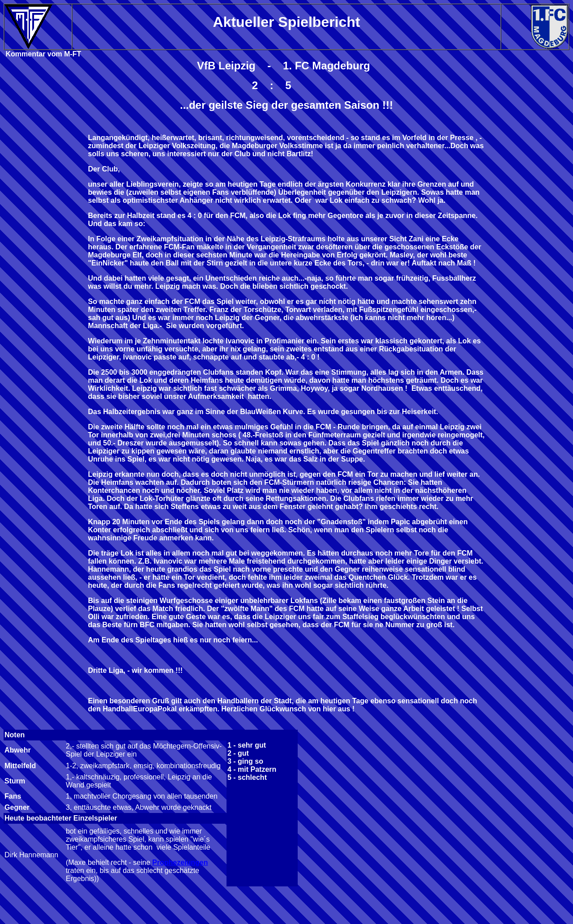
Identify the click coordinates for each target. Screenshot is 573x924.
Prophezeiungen (180, 862)
